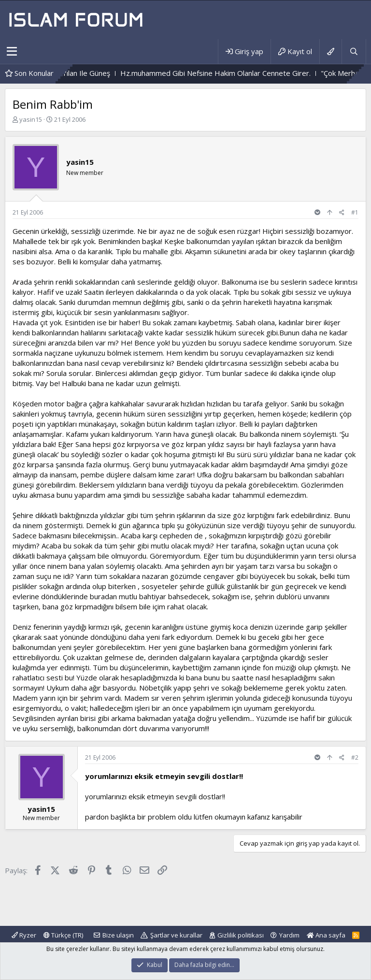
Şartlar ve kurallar (176, 935)
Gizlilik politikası (241, 935)
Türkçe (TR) (63, 935)
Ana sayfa (326, 935)
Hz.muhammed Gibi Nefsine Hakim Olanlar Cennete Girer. (237, 73)
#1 (355, 212)
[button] (12, 52)
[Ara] (354, 51)
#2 (355, 757)
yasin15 (31, 119)
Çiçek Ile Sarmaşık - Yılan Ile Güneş (75, 73)
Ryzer (24, 935)
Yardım (289, 935)
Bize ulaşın (118, 935)
